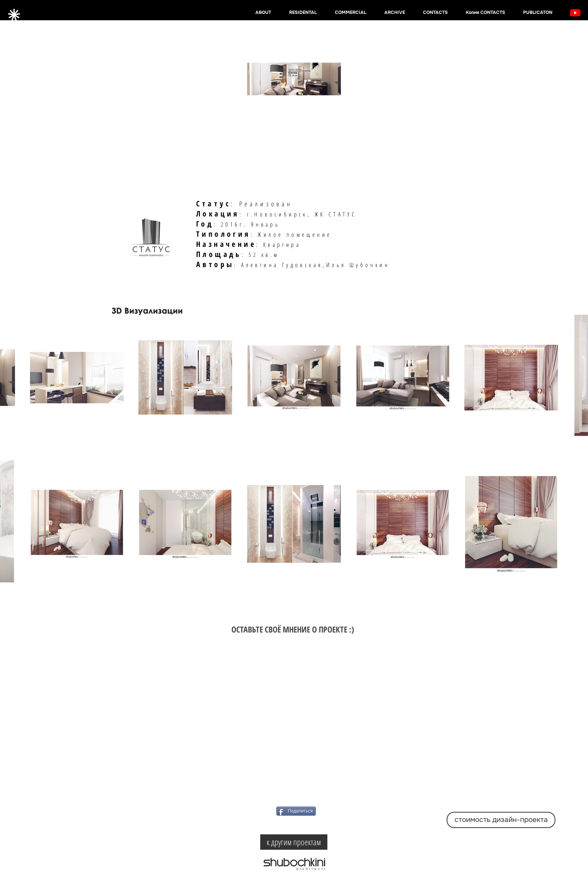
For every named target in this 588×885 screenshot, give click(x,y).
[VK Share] (305, 825)
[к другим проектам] (294, 842)
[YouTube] (575, 13)
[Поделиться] (296, 811)
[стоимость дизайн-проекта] (501, 820)
